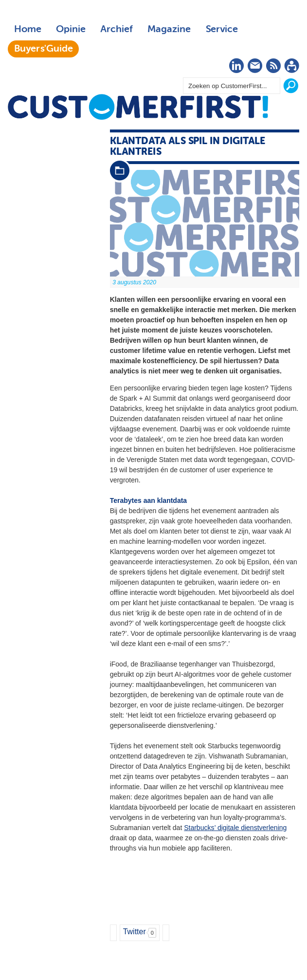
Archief (117, 29)
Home (28, 29)
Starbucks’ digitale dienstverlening (235, 828)
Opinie (71, 29)
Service (222, 29)
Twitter (135, 932)
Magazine (169, 29)
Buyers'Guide (44, 49)
